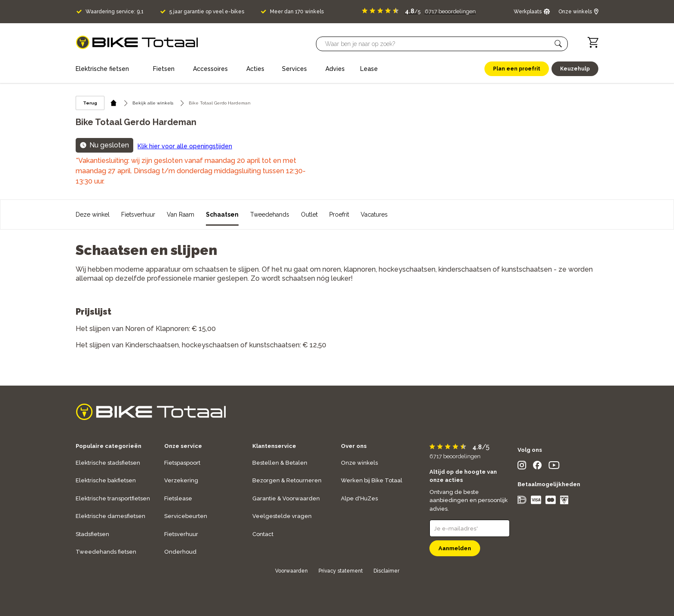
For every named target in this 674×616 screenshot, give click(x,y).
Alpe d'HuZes (359, 498)
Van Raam (181, 215)
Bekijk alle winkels (153, 103)
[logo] (137, 42)
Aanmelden (455, 548)
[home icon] (114, 103)
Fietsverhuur (138, 215)
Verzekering (181, 480)
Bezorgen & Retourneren (287, 480)
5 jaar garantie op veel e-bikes (207, 12)
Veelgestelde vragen (282, 516)
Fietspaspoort (182, 463)
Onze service (183, 446)
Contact (263, 534)
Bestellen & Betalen (280, 463)
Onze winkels (359, 463)
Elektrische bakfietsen (106, 480)
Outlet (309, 215)
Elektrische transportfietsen (113, 498)
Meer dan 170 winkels (297, 12)
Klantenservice (274, 446)
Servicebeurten (186, 516)
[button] (558, 44)
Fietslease (178, 498)
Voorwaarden (291, 571)
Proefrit (339, 215)
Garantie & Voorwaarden (286, 498)
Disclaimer (386, 571)
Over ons (354, 446)
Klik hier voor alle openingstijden (185, 146)
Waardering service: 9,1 (115, 12)
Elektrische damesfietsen (110, 516)
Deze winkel (93, 215)
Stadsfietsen (92, 534)
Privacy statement (341, 571)
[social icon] (522, 467)
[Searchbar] (438, 44)
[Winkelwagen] (593, 42)
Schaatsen (222, 215)
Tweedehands (270, 215)
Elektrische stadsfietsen (108, 463)
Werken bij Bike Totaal (372, 480)
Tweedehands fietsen (106, 552)
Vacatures (374, 215)
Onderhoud (180, 552)
